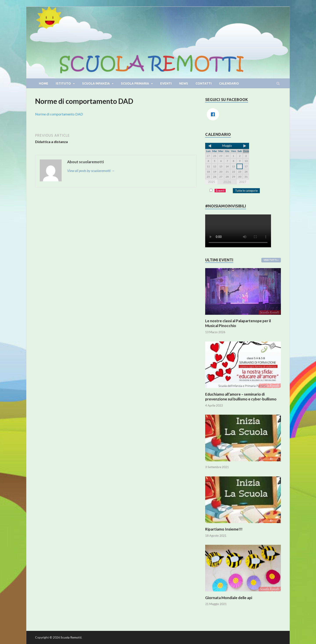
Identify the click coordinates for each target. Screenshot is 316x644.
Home (44, 83)
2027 (243, 182)
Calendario (229, 83)
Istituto (63, 83)
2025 (212, 182)
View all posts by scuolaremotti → (91, 171)
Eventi (166, 83)
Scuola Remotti (71, 637)
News (184, 83)
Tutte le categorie (246, 191)
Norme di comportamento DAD (59, 114)
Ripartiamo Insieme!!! (224, 529)
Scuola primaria (135, 83)
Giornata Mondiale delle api (229, 598)
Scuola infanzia (96, 83)
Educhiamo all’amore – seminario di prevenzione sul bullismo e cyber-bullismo (241, 397)
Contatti (204, 83)
